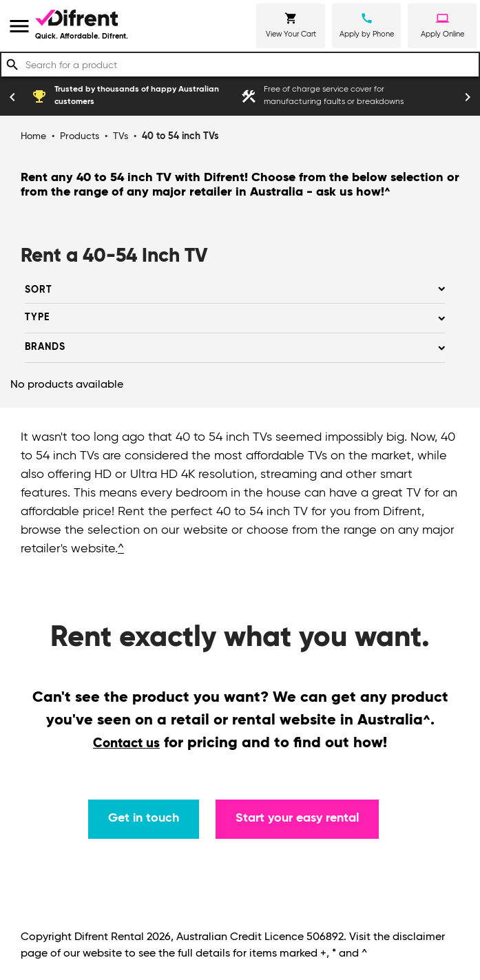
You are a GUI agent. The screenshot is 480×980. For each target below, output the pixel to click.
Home (33, 136)
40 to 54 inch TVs (180, 136)
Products (80, 136)
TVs (121, 136)
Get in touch (144, 818)
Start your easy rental (297, 818)
